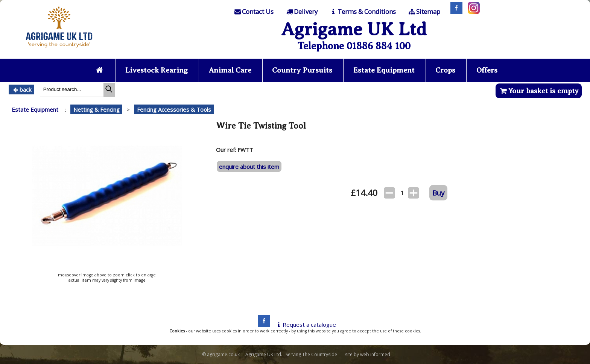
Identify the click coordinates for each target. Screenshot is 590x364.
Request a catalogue (305, 325)
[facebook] (262, 325)
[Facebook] (455, 12)
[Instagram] (472, 12)
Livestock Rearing (157, 70)
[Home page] (59, 50)
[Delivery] (301, 12)
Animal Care (230, 70)
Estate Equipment (384, 70)
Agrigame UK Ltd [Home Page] (354, 29)
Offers (487, 70)
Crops (445, 70)
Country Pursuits (302, 70)
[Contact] (254, 12)
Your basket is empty (539, 91)
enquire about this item (249, 167)
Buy (438, 193)
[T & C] (363, 12)
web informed (375, 354)
